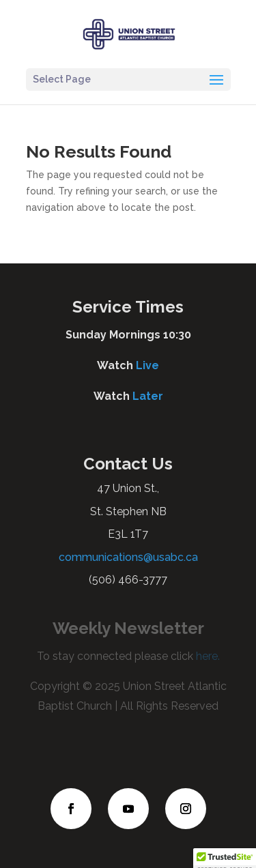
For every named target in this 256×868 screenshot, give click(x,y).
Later (148, 396)
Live (147, 365)
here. (207, 656)
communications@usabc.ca (128, 557)
